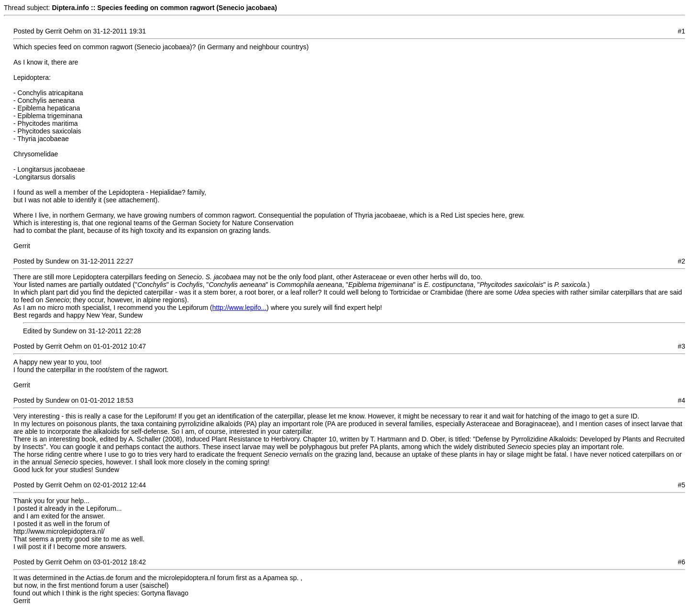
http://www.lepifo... (240, 308)
